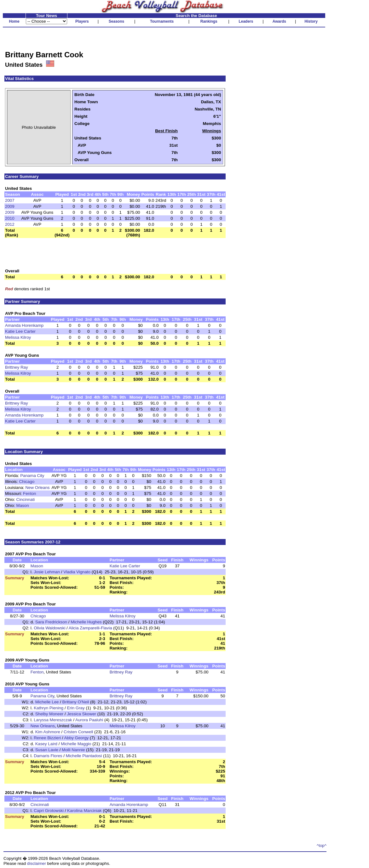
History (311, 21)
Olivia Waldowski (49, 628)
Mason (23, 505)
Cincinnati (26, 499)
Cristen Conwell (78, 732)
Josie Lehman (47, 572)
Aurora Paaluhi (89, 720)
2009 (10, 206)
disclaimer (37, 863)
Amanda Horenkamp (24, 325)
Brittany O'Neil (76, 702)
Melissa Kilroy (18, 337)
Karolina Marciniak (84, 811)
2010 (10, 218)
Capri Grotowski (49, 811)
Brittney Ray (17, 367)
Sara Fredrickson (51, 622)
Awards (279, 21)
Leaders (246, 21)
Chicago (27, 482)
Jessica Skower (81, 714)
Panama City (32, 476)
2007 (10, 200)
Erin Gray (76, 708)
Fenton (30, 494)
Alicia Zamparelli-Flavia (90, 628)
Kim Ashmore (48, 732)
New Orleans (37, 488)
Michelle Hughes (86, 622)
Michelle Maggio (76, 744)
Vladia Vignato (77, 572)
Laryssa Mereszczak (53, 720)
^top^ (322, 845)
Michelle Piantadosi (84, 756)
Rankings (209, 21)
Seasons (116, 21)
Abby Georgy (76, 738)
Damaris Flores (48, 756)
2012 (10, 224)
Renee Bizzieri (47, 738)
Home (14, 21)
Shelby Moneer (49, 714)
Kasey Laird (46, 744)
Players (82, 21)
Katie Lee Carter (20, 331)
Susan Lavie (47, 750)
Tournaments (162, 21)
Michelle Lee (47, 702)
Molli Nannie (73, 750)
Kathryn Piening (49, 708)
